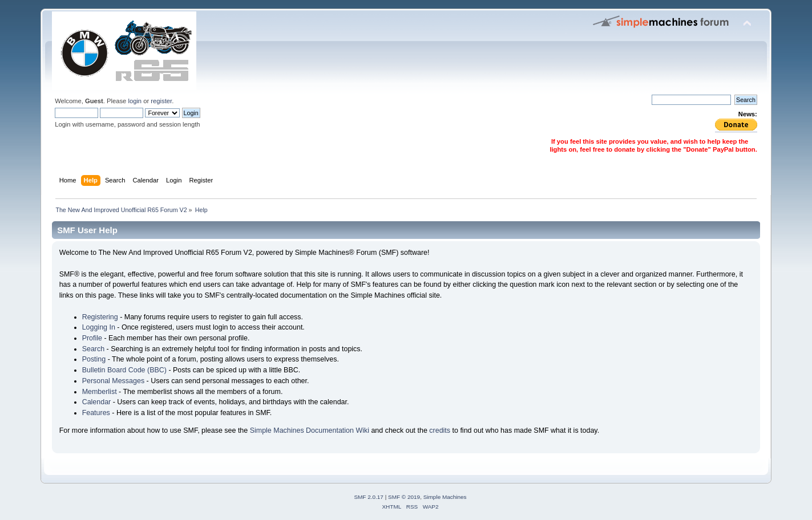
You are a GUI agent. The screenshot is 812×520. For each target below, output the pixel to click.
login (135, 101)
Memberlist (100, 392)
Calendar (97, 402)
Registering (100, 317)
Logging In (99, 327)
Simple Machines (445, 497)
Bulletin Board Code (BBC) (124, 370)
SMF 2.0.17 (369, 497)
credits (440, 430)
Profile (92, 338)
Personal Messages (114, 381)
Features (96, 413)
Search (94, 349)
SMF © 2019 (404, 497)
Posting (94, 359)
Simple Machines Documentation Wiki (310, 430)
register (161, 101)
